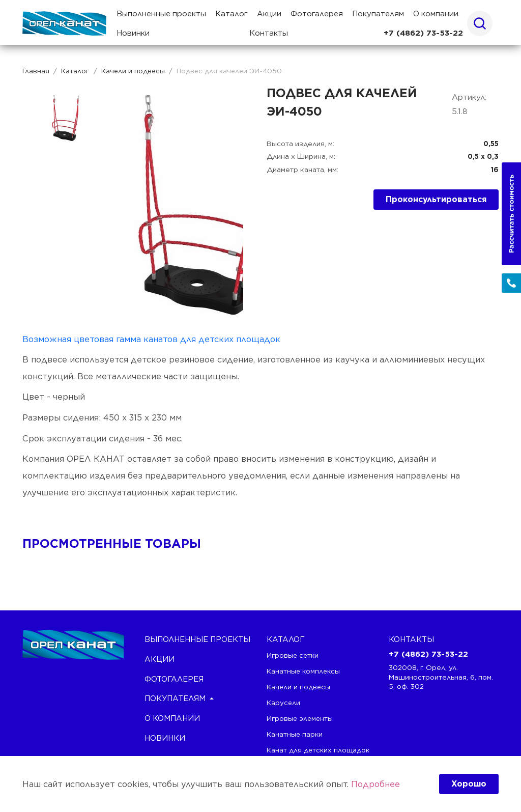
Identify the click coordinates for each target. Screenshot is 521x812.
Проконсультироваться (436, 199)
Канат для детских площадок (318, 750)
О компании (436, 14)
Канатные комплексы (303, 671)
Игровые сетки (293, 655)
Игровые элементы (300, 718)
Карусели (283, 703)
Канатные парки (295, 734)
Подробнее (375, 784)
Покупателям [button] (378, 14)
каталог (285, 639)
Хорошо (469, 784)
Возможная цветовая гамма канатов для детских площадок (151, 339)
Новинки (133, 33)
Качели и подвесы (298, 687)
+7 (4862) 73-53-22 (423, 33)
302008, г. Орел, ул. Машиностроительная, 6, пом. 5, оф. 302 (441, 677)
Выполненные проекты (161, 14)
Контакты (269, 33)
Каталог (231, 14)
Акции (269, 14)
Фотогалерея (317, 14)
